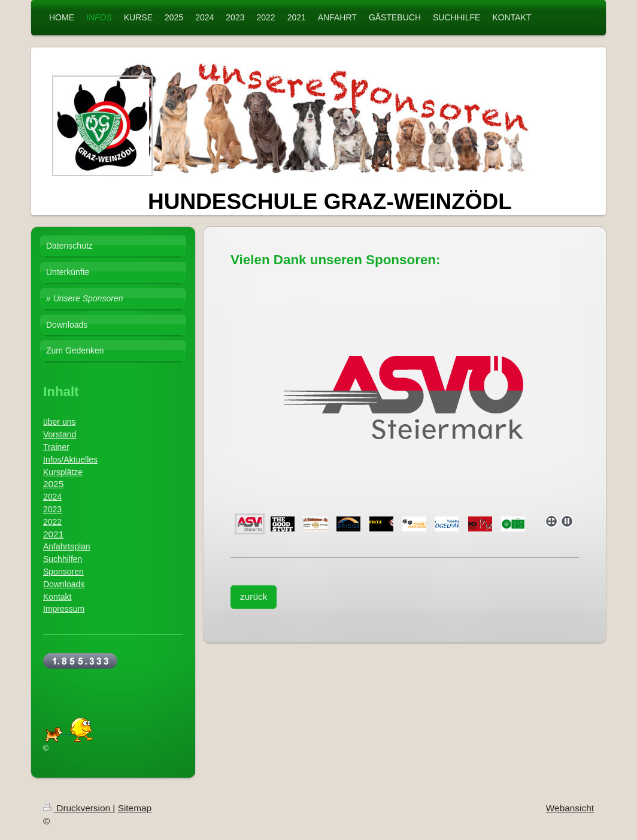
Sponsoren (63, 572)
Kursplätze (63, 472)
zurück (254, 596)
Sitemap (135, 808)
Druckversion (78, 808)
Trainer (56, 447)
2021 (53, 534)
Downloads (64, 584)
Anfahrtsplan (67, 546)
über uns (59, 422)
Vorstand (60, 434)
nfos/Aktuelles (72, 460)
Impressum (64, 609)
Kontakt (57, 597)
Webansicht (570, 808)
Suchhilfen (63, 559)
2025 (53, 484)
